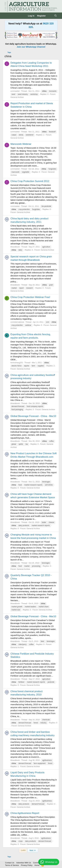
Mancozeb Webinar (21, 144)
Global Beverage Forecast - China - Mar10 (33, 416)
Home (37, 865)
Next (33, 850)
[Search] (56, 16)
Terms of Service (12, 865)
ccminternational (17, 322)
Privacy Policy (27, 865)
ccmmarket (15, 91)
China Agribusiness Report (25, 813)
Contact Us (10, 863)
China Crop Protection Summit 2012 (30, 181)
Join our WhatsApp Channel (31, 47)
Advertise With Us (24, 863)
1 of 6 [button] (23, 850)
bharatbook (15, 247)
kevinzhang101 (17, 363)
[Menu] (7, 16)
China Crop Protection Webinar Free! (30, 297)
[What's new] (50, 16)
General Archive (17, 97)
